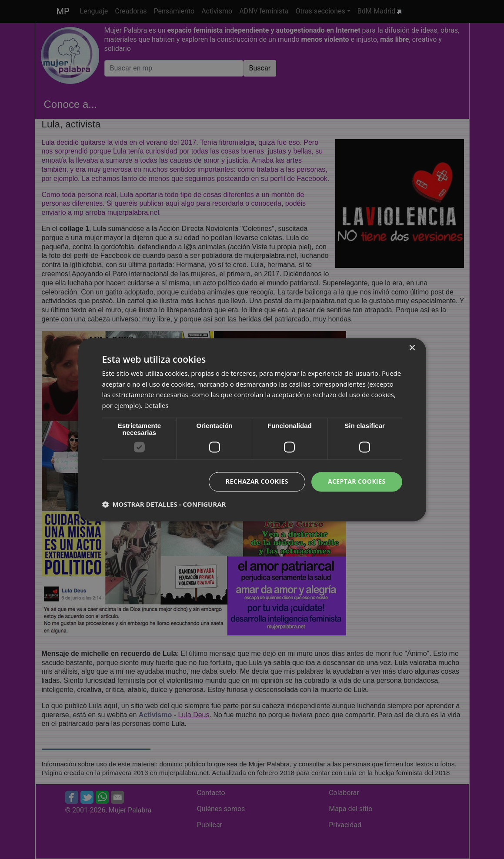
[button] (164, 504)
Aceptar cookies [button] (357, 481)
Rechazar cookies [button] (257, 481)
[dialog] (252, 429)
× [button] (412, 348)
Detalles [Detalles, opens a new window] (157, 406)
